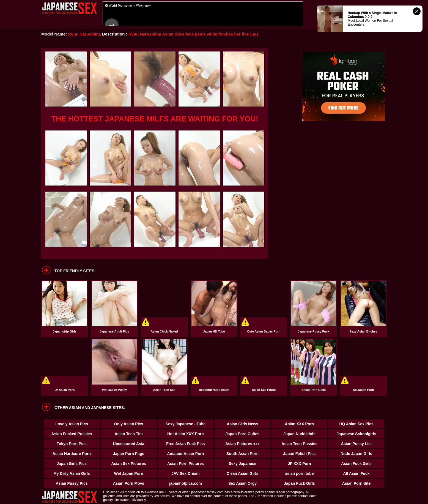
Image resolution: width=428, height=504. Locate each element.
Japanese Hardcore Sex (69, 8)
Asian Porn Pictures (186, 464)
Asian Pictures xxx (242, 444)
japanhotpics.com (186, 483)
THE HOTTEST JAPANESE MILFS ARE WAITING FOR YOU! (155, 119)
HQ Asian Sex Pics (356, 424)
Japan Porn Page (129, 454)
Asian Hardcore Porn (72, 454)
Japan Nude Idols (300, 434)
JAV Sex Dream (185, 473)
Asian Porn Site (356, 483)
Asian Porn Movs (129, 483)
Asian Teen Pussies (299, 444)
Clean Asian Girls (242, 473)
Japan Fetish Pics (299, 454)
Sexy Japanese (242, 464)
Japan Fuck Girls (299, 483)
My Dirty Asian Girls (72, 473)
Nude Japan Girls (356, 454)
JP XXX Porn (299, 464)
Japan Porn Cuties (242, 434)
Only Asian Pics (129, 424)
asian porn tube (299, 473)
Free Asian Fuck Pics (185, 444)
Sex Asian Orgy (242, 483)
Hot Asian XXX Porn (186, 434)
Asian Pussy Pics (72, 483)
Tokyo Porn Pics (72, 444)
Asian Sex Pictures (128, 464)
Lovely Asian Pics (72, 424)
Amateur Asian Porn (185, 454)
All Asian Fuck (356, 473)
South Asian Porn (242, 454)
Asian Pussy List (356, 444)
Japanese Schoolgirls (356, 434)
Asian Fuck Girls (356, 464)
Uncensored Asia (129, 444)
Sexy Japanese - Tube (186, 424)
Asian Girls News (242, 424)
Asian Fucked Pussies (72, 434)
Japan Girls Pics (72, 464)
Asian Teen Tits (128, 434)
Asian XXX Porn (300, 424)
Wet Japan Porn (129, 473)
